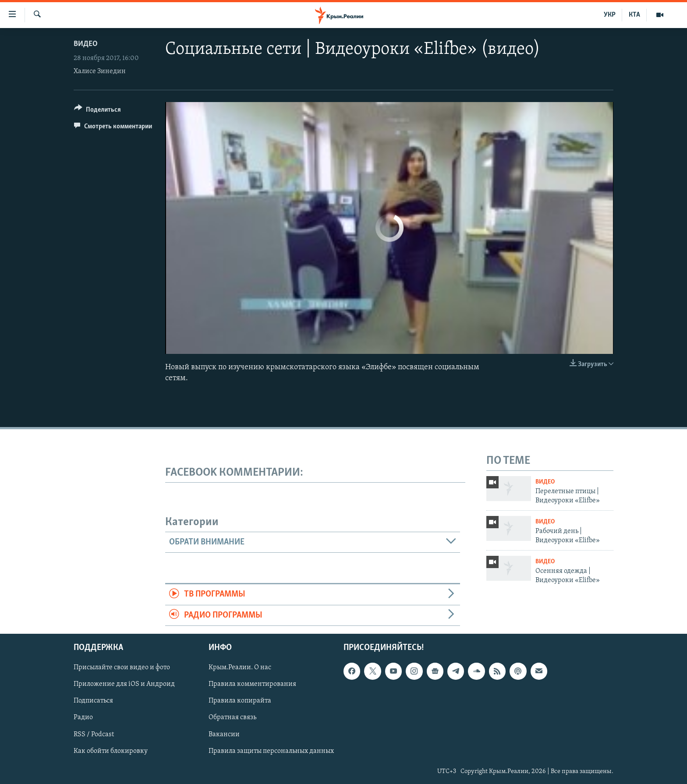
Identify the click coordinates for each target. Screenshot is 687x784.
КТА (634, 15)
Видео (86, 44)
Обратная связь (232, 718)
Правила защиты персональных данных (271, 751)
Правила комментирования (252, 685)
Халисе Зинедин (100, 71)
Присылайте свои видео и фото (122, 668)
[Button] (97, 111)
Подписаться (93, 701)
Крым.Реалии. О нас (240, 668)
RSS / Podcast (94, 735)
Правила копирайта (240, 701)
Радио (83, 718)
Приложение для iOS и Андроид (124, 685)
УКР (610, 15)
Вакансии (224, 735)
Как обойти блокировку (111, 751)
